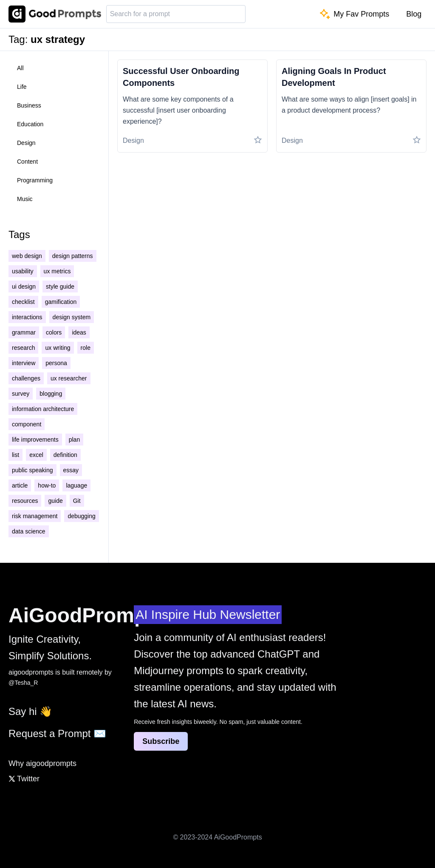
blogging (51, 394)
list (16, 455)
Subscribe (161, 741)
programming (35, 180)
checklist (23, 302)
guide (55, 501)
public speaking (32, 470)
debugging (81, 516)
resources (25, 501)
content (27, 162)
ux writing (58, 348)
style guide (60, 286)
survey (21, 394)
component (27, 424)
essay (71, 470)
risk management (35, 516)
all (20, 68)
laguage (76, 485)
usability (23, 271)
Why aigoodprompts (42, 763)
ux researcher (69, 378)
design (26, 143)
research (23, 348)
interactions (27, 317)
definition (65, 455)
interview (24, 363)
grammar (24, 332)
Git (77, 501)
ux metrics (57, 271)
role (86, 348)
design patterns (73, 256)
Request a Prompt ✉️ (57, 733)
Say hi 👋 (30, 711)
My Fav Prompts (354, 14)
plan (74, 440)
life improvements (35, 440)
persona (56, 363)
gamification (61, 302)
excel (36, 455)
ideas (79, 332)
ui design (24, 286)
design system (72, 317)
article (20, 485)
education (30, 124)
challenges (26, 378)
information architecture (43, 409)
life (22, 87)
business (29, 105)
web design (27, 256)
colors (54, 332)
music (25, 199)
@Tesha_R (23, 683)
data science (29, 531)
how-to (47, 485)
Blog (414, 14)
